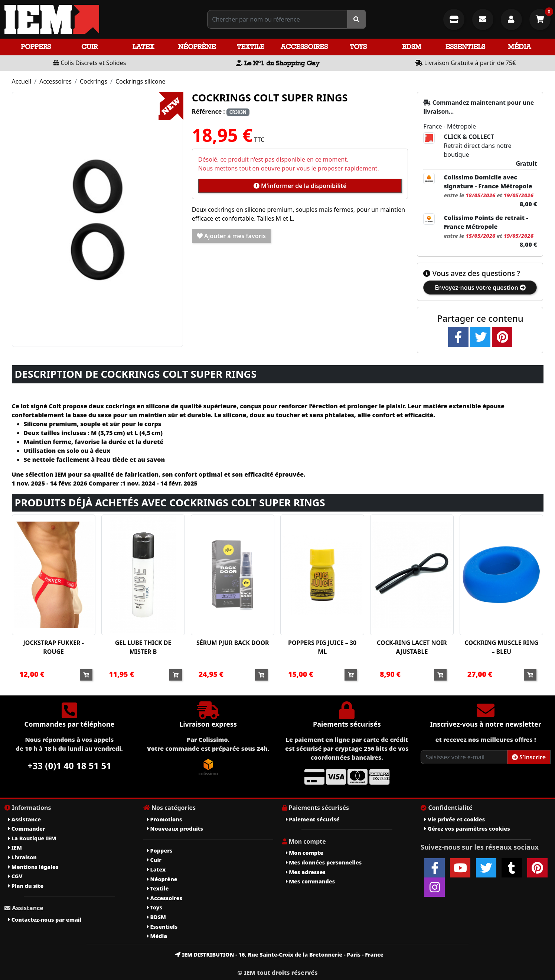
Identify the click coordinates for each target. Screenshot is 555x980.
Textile (251, 47)
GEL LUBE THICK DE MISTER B (143, 647)
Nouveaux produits (175, 829)
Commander (27, 829)
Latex (143, 47)
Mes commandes (311, 881)
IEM (15, 848)
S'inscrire (529, 757)
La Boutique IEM (32, 838)
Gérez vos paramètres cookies (467, 829)
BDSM (412, 47)
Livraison (22, 857)
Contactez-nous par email (45, 920)
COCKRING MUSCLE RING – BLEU (501, 647)
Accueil (22, 81)
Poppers (36, 47)
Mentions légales (33, 867)
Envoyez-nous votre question (480, 288)
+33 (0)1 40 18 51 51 (69, 765)
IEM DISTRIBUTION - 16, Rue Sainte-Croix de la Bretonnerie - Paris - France (279, 955)
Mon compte (305, 853)
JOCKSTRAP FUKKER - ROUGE (53, 647)
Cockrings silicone (141, 81)
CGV (15, 876)
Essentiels (465, 47)
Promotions (165, 819)
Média (519, 47)
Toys (358, 47)
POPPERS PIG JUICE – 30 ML (322, 647)
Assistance (25, 819)
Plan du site (26, 886)
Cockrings (94, 81)
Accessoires (304, 47)
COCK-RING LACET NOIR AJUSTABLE (412, 647)
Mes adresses (306, 872)
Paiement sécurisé (313, 819)
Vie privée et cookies (455, 819)
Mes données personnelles (324, 862)
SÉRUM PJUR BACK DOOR (233, 643)
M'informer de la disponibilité (300, 186)
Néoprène (197, 47)
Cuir (89, 47)
